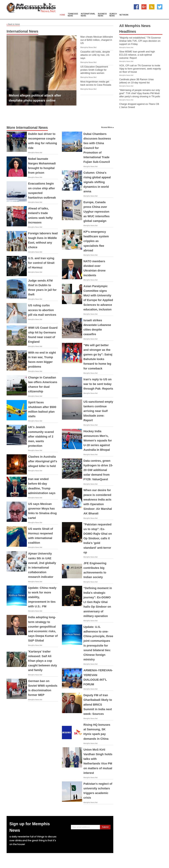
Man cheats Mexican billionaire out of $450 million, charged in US (97, 40)
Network (124, 15)
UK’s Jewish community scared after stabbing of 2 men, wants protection (41, 436)
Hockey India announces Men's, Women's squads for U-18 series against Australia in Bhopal (98, 441)
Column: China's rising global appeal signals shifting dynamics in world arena (97, 182)
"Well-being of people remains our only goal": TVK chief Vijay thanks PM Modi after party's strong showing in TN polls (140, 93)
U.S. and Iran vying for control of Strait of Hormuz (41, 263)
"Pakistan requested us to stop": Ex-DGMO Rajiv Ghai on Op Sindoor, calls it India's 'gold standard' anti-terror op (98, 538)
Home (62, 15)
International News (88, 15)
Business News (102, 15)
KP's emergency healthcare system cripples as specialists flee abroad (96, 241)
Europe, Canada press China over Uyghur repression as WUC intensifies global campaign (97, 212)
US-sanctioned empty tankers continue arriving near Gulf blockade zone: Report (98, 411)
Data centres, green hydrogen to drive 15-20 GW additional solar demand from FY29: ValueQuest (98, 470)
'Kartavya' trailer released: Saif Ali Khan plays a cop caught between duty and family (43, 661)
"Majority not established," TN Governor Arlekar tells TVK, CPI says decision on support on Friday (140, 41)
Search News (113, 15)
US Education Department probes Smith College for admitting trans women (94, 70)
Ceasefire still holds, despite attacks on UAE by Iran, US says (95, 55)
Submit (105, 827)
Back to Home (13, 24)
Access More (107, 127)
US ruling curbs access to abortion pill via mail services (42, 310)
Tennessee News (73, 15)
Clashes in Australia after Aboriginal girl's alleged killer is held (43, 461)
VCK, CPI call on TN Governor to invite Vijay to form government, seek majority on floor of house (140, 69)
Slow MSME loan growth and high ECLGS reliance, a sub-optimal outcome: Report (137, 55)
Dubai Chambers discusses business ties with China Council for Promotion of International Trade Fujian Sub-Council (97, 148)
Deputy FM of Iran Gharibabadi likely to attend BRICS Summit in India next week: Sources (98, 705)
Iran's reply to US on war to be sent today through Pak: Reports (98, 384)
